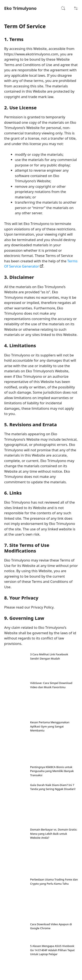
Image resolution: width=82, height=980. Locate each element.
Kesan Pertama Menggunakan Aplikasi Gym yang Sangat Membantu (50, 726)
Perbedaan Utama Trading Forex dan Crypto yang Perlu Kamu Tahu (54, 882)
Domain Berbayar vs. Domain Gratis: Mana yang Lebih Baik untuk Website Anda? (54, 834)
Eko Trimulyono (20, 8)
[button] (63, 8)
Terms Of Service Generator (41, 264)
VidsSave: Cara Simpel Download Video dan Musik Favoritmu (51, 685)
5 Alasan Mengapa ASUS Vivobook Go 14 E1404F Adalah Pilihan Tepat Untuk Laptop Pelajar (52, 950)
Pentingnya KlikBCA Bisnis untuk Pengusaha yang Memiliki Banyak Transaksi (52, 771)
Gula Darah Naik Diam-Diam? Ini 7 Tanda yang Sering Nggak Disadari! (53, 787)
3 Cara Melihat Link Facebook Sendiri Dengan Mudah (49, 656)
